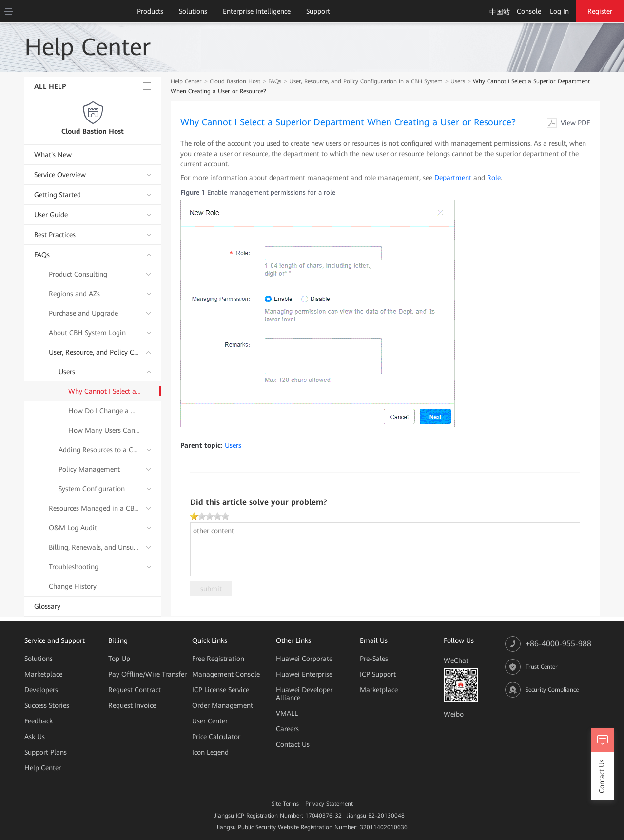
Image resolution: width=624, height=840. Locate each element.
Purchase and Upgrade (83, 313)
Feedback (39, 721)
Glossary (47, 606)
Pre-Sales (374, 659)
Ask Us (35, 737)
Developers (41, 690)
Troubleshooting (74, 567)
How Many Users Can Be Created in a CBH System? (105, 430)
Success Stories (47, 705)
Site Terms (285, 804)
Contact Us (293, 744)
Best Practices (55, 235)
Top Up (119, 659)
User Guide (51, 215)
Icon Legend (210, 752)
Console (529, 11)
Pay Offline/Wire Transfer (147, 674)
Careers (287, 729)
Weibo (454, 714)
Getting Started (58, 195)
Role (494, 178)
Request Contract (135, 690)
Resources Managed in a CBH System (95, 508)
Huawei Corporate (304, 659)
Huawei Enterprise (304, 674)
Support (318, 11)
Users (67, 372)
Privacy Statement (329, 804)
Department (453, 178)
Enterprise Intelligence (257, 11)
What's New (53, 155)
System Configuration (92, 489)
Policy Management (89, 469)
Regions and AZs (74, 294)
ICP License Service (221, 690)
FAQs (42, 255)
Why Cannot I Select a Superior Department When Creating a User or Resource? (105, 391)
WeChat (456, 660)
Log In (559, 11)
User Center (210, 721)
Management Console (226, 674)
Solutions (193, 11)
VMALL (287, 713)
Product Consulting (78, 274)
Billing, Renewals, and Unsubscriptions (95, 547)
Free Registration (218, 659)
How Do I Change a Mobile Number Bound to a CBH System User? (105, 411)
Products (150, 11)
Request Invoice (132, 705)
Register (600, 11)
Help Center (186, 81)
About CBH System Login (87, 333)
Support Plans (46, 752)
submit (211, 589)
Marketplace (43, 674)
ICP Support (378, 674)
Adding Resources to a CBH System (100, 450)
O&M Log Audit (73, 528)
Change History (73, 586)
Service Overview (60, 175)
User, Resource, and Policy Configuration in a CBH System (95, 352)
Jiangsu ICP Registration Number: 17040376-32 (278, 816)
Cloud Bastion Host (93, 131)
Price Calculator (216, 737)
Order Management (223, 705)
